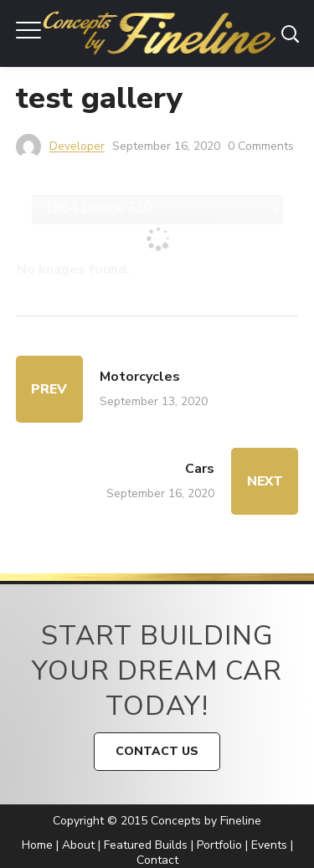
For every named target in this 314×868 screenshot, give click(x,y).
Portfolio (219, 845)
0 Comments (261, 146)
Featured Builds (146, 845)
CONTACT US (157, 751)
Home (37, 845)
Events (269, 845)
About (78, 845)
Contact (157, 860)
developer (77, 146)
